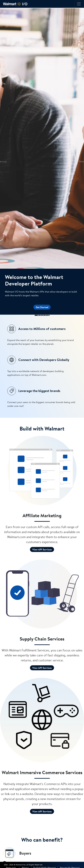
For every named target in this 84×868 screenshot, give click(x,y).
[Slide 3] (41, 315)
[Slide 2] (38, 315)
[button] (2, 161)
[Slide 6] (48, 315)
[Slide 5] (46, 315)
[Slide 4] (43, 315)
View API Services (42, 549)
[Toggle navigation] (79, 4)
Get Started (42, 307)
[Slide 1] (36, 315)
